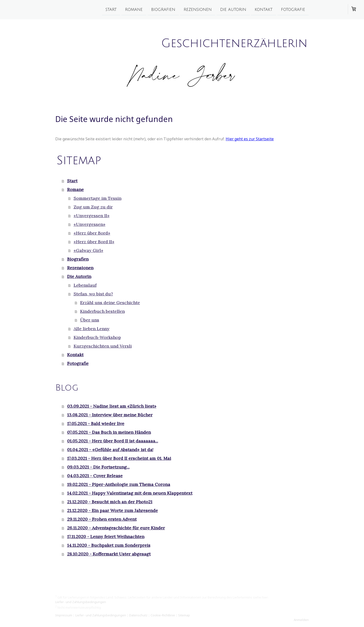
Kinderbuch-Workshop (97, 337)
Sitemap (184, 615)
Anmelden (301, 620)
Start (111, 9)
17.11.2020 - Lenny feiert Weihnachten (106, 537)
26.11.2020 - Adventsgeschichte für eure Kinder (116, 528)
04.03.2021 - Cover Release (95, 476)
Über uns (90, 320)
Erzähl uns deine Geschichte (110, 303)
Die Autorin (233, 9)
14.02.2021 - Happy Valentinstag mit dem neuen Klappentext (130, 493)
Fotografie (293, 9)
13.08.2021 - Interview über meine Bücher (110, 415)
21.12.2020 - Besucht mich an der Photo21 (110, 502)
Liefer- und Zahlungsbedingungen (81, 602)
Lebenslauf (85, 285)
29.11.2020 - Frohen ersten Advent (102, 519)
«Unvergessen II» (92, 216)
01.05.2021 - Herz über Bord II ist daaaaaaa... (113, 441)
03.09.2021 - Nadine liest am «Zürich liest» (112, 406)
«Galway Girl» (88, 250)
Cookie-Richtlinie (163, 615)
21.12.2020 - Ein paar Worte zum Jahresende (112, 510)
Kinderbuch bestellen (102, 311)
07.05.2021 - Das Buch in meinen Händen (109, 432)
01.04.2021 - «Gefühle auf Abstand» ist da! (110, 450)
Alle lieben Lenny (92, 329)
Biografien (163, 9)
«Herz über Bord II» (94, 242)
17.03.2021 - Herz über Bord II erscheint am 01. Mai (119, 458)
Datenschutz (138, 615)
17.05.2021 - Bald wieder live (96, 424)
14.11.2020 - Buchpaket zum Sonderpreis (109, 545)
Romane (134, 9)
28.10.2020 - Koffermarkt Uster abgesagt (109, 554)
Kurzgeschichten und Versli (103, 346)
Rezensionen (198, 9)
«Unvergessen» (90, 224)
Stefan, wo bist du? (93, 294)
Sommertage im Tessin (98, 198)
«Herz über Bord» (92, 233)
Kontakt (264, 9)
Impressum (64, 615)
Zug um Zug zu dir (93, 207)
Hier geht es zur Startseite (250, 139)
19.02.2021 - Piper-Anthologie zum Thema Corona (119, 484)
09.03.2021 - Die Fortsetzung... (98, 467)
